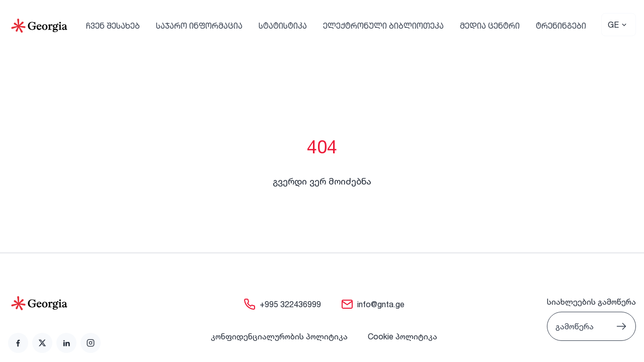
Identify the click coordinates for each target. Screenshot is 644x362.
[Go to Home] (39, 26)
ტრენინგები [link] (561, 26)
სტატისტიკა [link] (283, 26)
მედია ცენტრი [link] (490, 26)
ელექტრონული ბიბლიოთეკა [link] (383, 26)
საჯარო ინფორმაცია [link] (199, 26)
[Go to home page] (54, 303)
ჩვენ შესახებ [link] (113, 26)
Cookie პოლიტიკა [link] (403, 336)
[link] (18, 343)
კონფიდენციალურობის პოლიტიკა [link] (279, 336)
